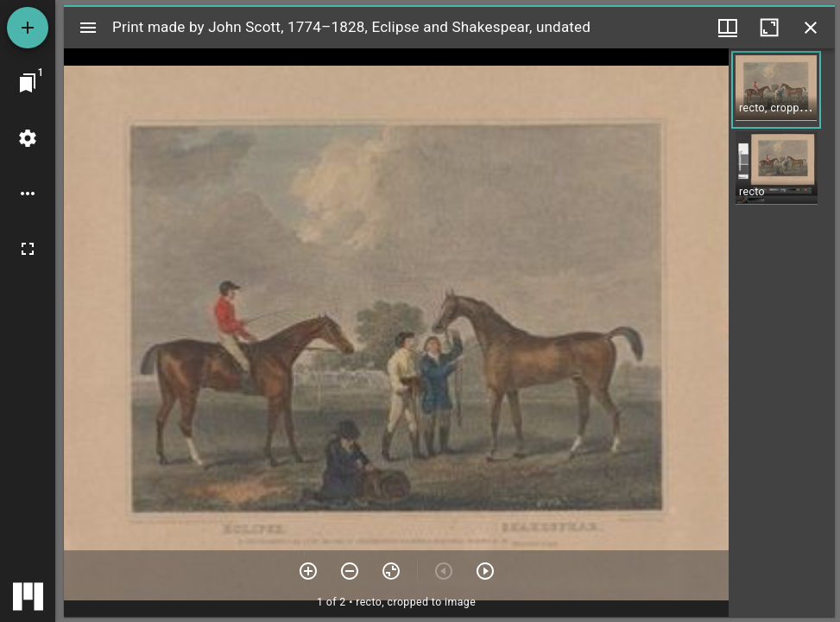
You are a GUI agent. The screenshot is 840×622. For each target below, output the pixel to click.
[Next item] (485, 571)
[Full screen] (28, 249)
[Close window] (811, 28)
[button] (776, 90)
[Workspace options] (28, 194)
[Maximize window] (769, 28)
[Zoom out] (350, 571)
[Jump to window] (28, 83)
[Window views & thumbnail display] (728, 28)
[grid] (782, 333)
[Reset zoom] (391, 571)
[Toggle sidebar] (88, 28)
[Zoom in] (308, 571)
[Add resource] (28, 28)
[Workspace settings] (28, 138)
